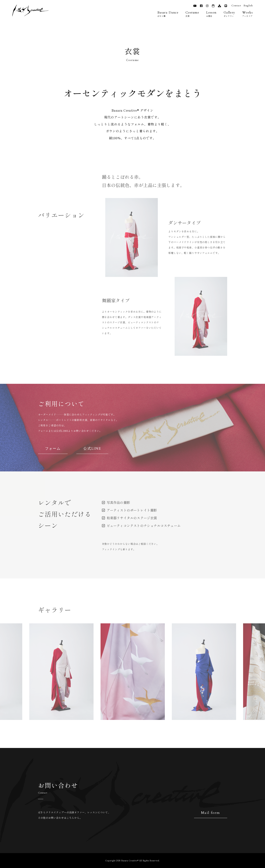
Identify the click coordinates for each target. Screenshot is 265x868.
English (248, 6)
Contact (236, 6)
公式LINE (92, 449)
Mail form (211, 813)
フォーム (53, 449)
